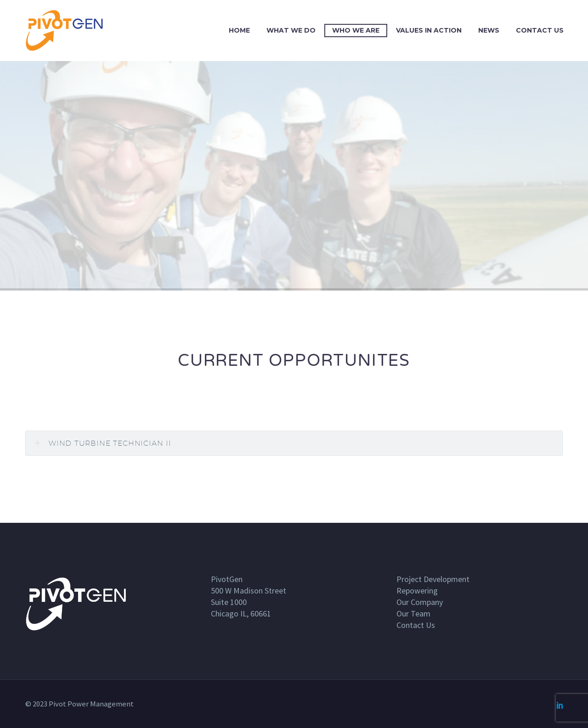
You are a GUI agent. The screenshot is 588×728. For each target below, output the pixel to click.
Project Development (433, 579)
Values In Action (429, 30)
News (489, 30)
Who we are (356, 30)
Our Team (413, 613)
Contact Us (540, 30)
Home (239, 30)
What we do (291, 30)
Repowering (417, 591)
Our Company (420, 602)
